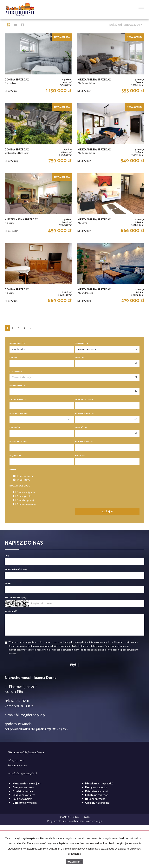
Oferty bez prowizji (24, 500)
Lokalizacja (16, 372)
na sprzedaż (99, 784)
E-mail (8, 584)
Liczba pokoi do (84, 400)
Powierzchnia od (19, 414)
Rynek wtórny (22, 480)
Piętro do (81, 456)
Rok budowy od (19, 442)
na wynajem (26, 784)
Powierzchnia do (85, 414)
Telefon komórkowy (16, 570)
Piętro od (15, 456)
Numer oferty (17, 386)
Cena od (14, 358)
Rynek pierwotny (23, 476)
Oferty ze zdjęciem (24, 493)
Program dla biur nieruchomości (66, 821)
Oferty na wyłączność (25, 504)
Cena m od (15, 428)
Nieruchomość (18, 344)
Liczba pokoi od (18, 400)
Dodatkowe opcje (20, 486)
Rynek (13, 470)
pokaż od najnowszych (126, 25)
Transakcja (81, 344)
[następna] (30, 328)
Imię (7, 556)
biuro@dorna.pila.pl (31, 715)
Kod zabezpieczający (16, 598)
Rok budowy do (84, 442)
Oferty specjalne (23, 496)
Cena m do (81, 428)
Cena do (80, 358)
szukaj (107, 511)
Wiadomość (11, 612)
